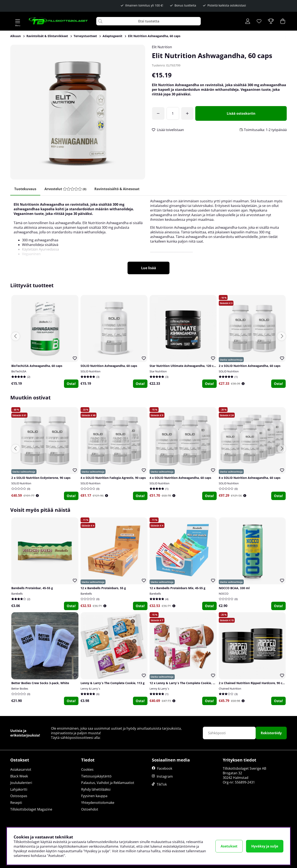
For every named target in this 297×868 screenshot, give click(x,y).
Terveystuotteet (85, 36)
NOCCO (224, 594)
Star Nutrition (158, 371)
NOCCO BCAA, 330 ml (234, 588)
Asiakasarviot (21, 770)
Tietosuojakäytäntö (96, 776)
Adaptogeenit (112, 36)
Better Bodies (20, 689)
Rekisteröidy (271, 733)
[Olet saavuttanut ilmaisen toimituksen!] (158, 113)
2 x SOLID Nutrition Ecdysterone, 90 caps (41, 478)
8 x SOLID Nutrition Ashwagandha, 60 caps (250, 478)
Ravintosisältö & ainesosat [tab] (118, 189)
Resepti (16, 803)
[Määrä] (173, 113)
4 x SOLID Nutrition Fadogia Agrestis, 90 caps (113, 478)
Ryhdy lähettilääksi (96, 789)
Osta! (71, 384)
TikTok (162, 785)
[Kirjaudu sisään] (248, 21)
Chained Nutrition (230, 689)
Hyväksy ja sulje (265, 846)
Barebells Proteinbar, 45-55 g (32, 588)
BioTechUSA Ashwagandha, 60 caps (37, 366)
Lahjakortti (19, 789)
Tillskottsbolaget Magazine (31, 809)
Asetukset (229, 846)
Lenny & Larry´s (90, 689)
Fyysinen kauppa (94, 796)
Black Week (19, 776)
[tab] (66, 189)
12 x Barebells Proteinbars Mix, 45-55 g (177, 588)
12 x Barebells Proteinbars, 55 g (103, 588)
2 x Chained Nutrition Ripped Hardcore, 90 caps (253, 683)
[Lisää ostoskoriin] (241, 113)
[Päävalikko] (18, 21)
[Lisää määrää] (188, 113)
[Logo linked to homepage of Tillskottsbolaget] (58, 21)
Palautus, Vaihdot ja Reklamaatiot (108, 783)
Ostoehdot (90, 809)
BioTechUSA (19, 371)
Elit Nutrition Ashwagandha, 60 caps (154, 36)
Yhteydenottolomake (98, 803)
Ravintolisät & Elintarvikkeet (47, 36)
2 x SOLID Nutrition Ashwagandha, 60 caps (250, 366)
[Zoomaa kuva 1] (78, 112)
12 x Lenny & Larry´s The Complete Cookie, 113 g (185, 683)
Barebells (17, 594)
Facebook (165, 769)
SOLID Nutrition (91, 371)
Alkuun (16, 36)
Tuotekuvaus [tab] (25, 189)
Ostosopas (19, 796)
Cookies (87, 770)
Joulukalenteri (21, 783)
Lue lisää (149, 268)
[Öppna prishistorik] (243, 384)
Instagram (165, 777)
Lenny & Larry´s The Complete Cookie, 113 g (113, 683)
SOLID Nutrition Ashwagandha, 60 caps (109, 366)
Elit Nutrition (162, 47)
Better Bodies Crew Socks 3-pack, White (40, 683)
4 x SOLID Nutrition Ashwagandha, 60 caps (180, 478)
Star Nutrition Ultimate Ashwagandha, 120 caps (184, 366)
